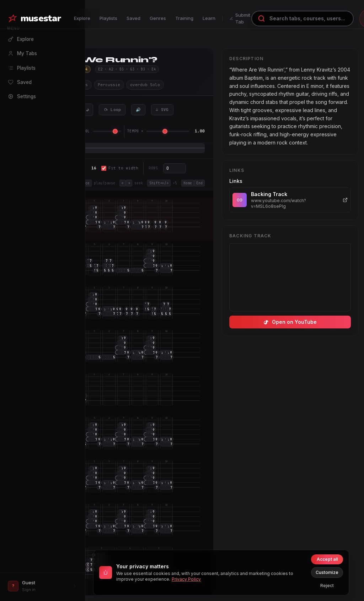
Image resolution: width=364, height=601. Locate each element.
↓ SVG (162, 110)
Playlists (108, 18)
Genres (158, 18)
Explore (82, 18)
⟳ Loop (112, 110)
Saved (133, 18)
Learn (209, 18)
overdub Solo (145, 85)
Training (184, 18)
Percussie (109, 85)
